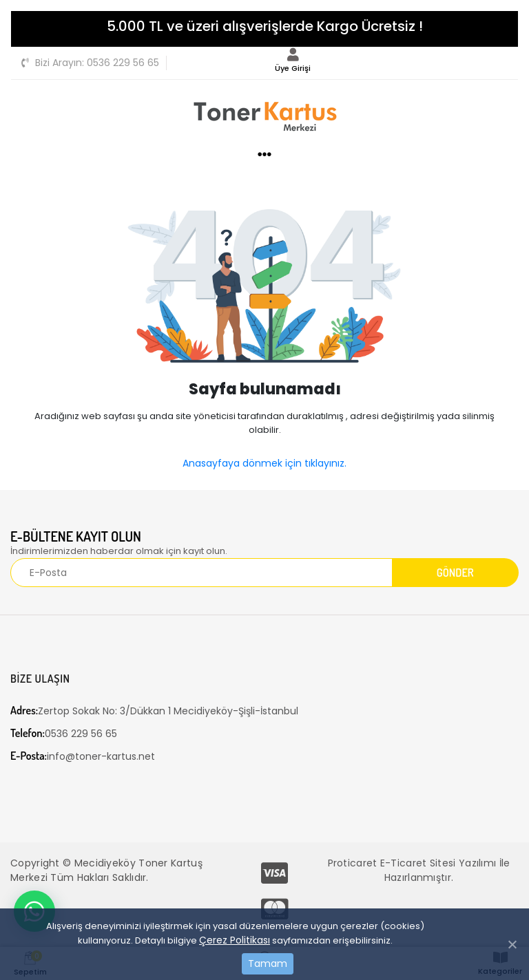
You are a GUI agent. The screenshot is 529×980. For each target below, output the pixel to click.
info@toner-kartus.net (83, 756)
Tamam (268, 963)
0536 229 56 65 (90, 63)
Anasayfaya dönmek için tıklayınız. (264, 463)
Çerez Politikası (235, 940)
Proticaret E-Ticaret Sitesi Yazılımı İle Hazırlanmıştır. (419, 870)
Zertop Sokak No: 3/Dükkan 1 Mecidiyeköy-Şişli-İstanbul (154, 711)
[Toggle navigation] (500, 61)
